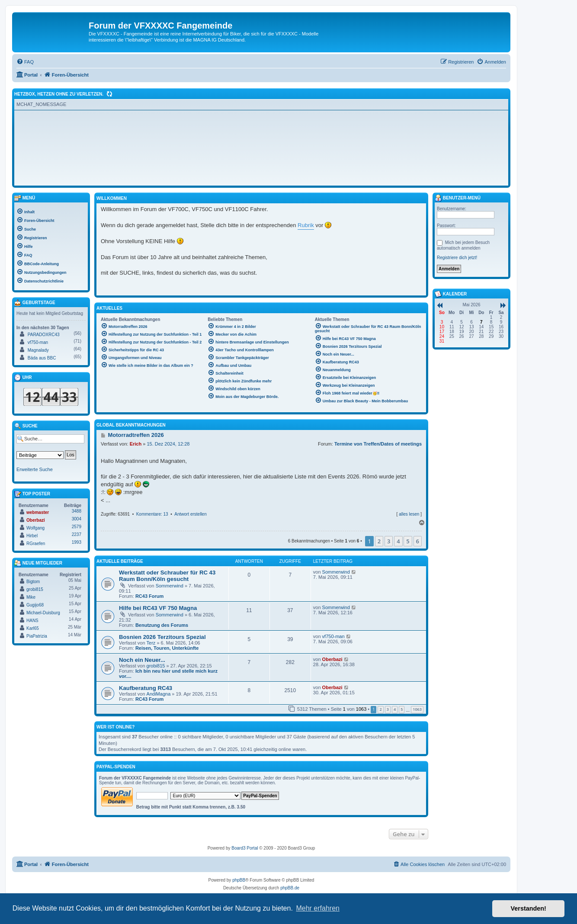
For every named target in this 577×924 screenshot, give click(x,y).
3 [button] (389, 541)
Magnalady (38, 350)
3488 (77, 511)
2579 (77, 527)
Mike (31, 597)
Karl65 (33, 628)
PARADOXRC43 (44, 335)
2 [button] (379, 541)
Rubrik (306, 225)
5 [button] (408, 541)
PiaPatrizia (37, 636)
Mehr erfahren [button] (318, 908)
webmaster (38, 512)
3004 (77, 519)
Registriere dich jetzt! (457, 258)
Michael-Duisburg (43, 613)
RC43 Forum (149, 596)
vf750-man (333, 636)
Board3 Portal (245, 848)
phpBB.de (290, 888)
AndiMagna (159, 694)
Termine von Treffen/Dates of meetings (378, 444)
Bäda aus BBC (42, 358)
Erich (136, 444)
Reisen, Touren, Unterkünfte (167, 648)
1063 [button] (417, 709)
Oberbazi (332, 659)
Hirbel (32, 536)
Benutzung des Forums (162, 625)
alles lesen (409, 514)
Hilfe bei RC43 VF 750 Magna (158, 608)
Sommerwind (170, 586)
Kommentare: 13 (152, 514)
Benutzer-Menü (458, 198)
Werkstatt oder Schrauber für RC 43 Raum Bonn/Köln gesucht (167, 576)
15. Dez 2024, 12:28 (168, 444)
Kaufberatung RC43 (146, 688)
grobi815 (156, 666)
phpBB (239, 880)
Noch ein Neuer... (142, 660)
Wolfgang (35, 528)
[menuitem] (25, 62)
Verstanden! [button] (529, 908)
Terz (151, 643)
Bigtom (33, 582)
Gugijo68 (35, 605)
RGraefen (36, 544)
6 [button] (418, 541)
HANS (32, 621)
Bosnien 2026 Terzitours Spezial (162, 637)
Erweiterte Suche (35, 469)
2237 (77, 534)
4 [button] (398, 541)
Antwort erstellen (190, 514)
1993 (77, 542)
